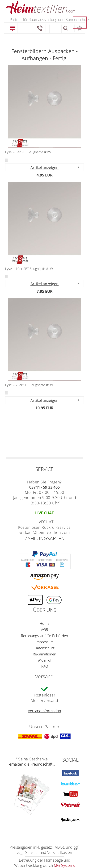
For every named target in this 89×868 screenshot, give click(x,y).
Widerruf (44, 660)
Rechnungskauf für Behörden (44, 636)
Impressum (45, 642)
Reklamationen (44, 654)
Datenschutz (44, 648)
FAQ (45, 666)
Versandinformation (44, 711)
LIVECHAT (44, 522)
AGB (44, 629)
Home (44, 623)
